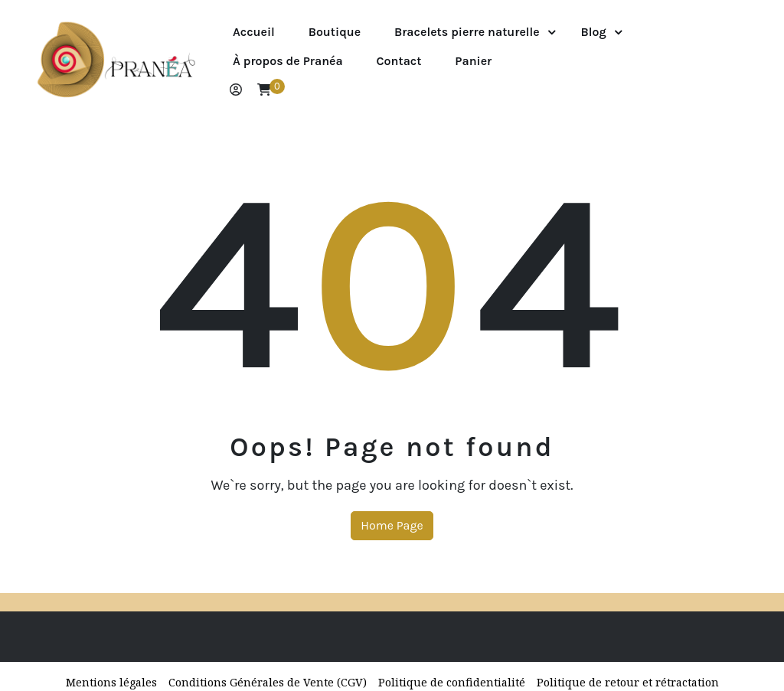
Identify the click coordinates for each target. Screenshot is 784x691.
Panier (473, 61)
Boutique (335, 32)
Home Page (392, 525)
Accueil (254, 32)
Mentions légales (111, 682)
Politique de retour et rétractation (628, 682)
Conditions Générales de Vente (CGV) (268, 682)
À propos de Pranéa (288, 61)
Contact (399, 61)
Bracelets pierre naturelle (467, 32)
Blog (594, 32)
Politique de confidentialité (452, 682)
